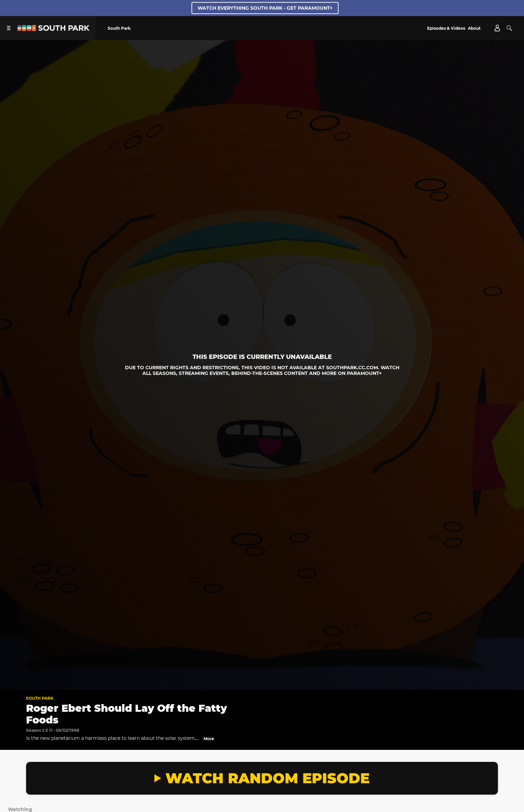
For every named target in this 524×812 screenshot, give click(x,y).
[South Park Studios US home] (53, 29)
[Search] (509, 28)
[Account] (497, 28)
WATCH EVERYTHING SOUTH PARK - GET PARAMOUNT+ (265, 8)
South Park (40, 698)
